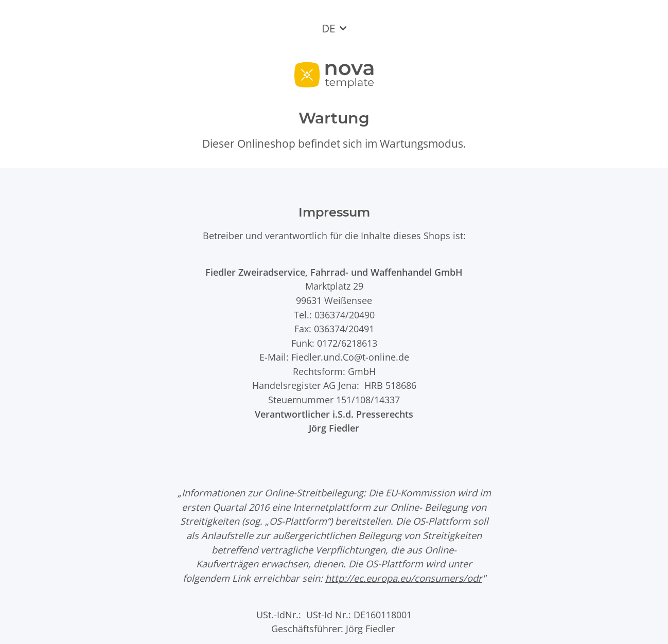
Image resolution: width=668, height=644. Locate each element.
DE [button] (329, 28)
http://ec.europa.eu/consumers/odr (404, 578)
